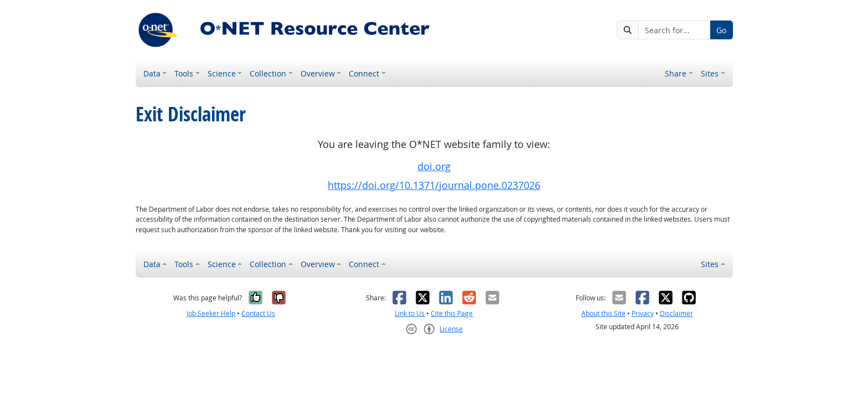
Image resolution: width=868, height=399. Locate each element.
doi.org (434, 167)
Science (222, 73)
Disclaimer (676, 313)
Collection (268, 73)
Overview (318, 73)
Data (152, 73)
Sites (710, 73)
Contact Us (258, 313)
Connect (364, 73)
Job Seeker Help (211, 313)
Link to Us (410, 313)
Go (721, 30)
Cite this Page (452, 313)
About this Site (603, 313)
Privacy (643, 313)
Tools (184, 73)
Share (676, 73)
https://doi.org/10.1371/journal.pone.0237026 (434, 185)
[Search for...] (674, 30)
